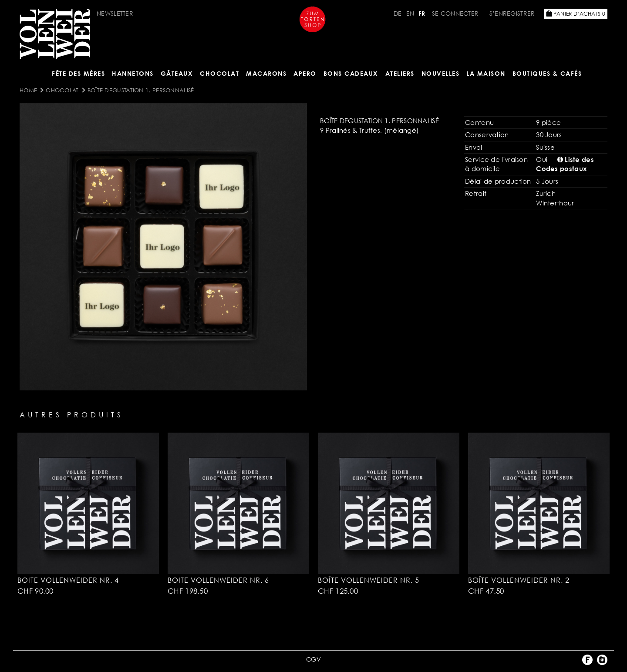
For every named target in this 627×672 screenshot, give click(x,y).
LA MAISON (486, 73)
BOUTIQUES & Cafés (547, 73)
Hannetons (133, 73)
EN (410, 13)
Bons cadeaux (351, 73)
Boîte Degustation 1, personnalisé (141, 90)
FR (422, 13)
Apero (305, 73)
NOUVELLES (441, 73)
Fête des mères (78, 73)
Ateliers (400, 73)
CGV (313, 659)
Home (28, 90)
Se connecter (455, 13)
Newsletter (115, 13)
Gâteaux (177, 73)
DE (398, 13)
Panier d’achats (576, 14)
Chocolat (219, 73)
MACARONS (266, 73)
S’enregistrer (512, 13)
